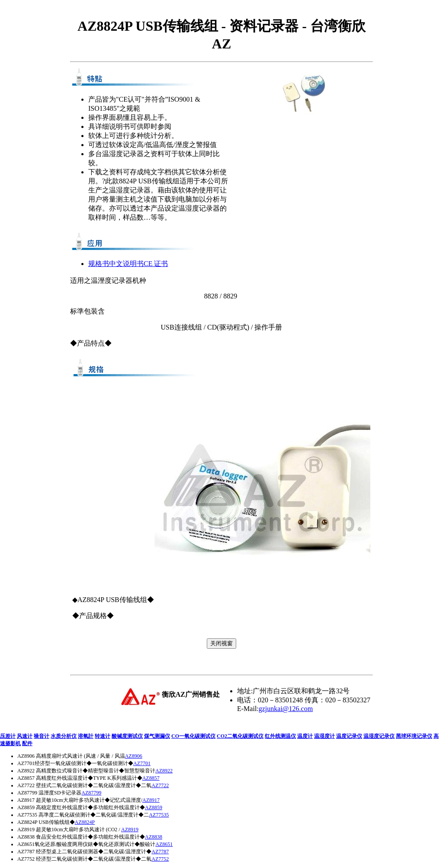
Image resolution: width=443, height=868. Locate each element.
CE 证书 (156, 264)
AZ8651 (164, 844)
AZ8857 (151, 778)
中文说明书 (126, 264)
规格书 (99, 264)
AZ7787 (160, 852)
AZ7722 (160, 785)
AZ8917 (151, 800)
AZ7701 (142, 763)
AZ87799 (91, 793)
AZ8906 (134, 756)
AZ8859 (154, 807)
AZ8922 (164, 771)
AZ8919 (130, 830)
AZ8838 (154, 837)
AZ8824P (85, 822)
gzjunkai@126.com (286, 709)
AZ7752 (160, 859)
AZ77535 (159, 815)
